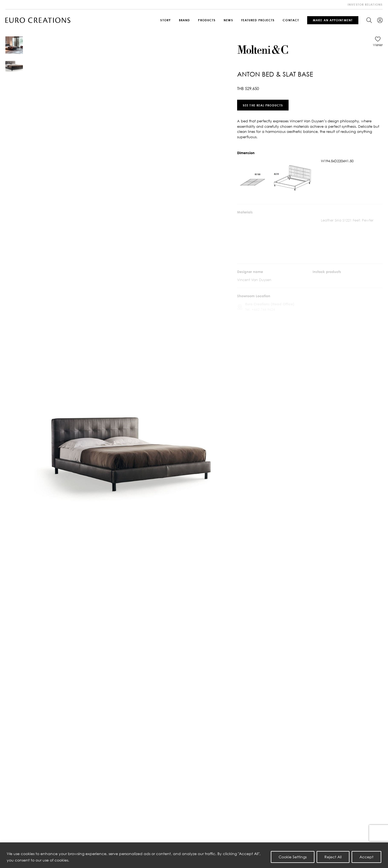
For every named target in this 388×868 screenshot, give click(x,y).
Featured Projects (258, 20)
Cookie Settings (293, 857)
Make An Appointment (333, 20)
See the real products (263, 105)
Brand (185, 20)
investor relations (365, 4)
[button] (378, 42)
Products (207, 20)
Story (166, 20)
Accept (366, 857)
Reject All (333, 857)
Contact (291, 20)
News (228, 20)
